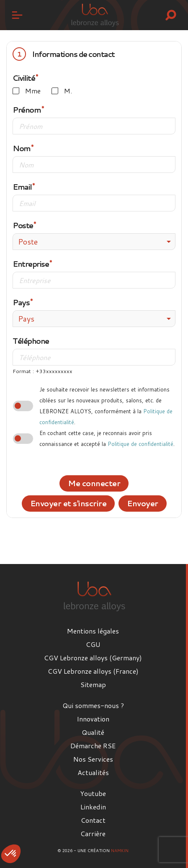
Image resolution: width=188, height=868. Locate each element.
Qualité (93, 732)
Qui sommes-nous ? (93, 705)
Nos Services (93, 759)
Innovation (93, 719)
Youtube (93, 793)
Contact (93, 820)
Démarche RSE (93, 746)
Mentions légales (93, 631)
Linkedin (93, 807)
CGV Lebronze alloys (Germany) (93, 658)
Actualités (93, 772)
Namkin (120, 850)
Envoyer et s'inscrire (68, 503)
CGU (93, 644)
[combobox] (94, 242)
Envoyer (143, 503)
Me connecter (94, 483)
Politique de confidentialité (140, 444)
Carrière (93, 833)
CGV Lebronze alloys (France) (93, 671)
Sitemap (93, 684)
